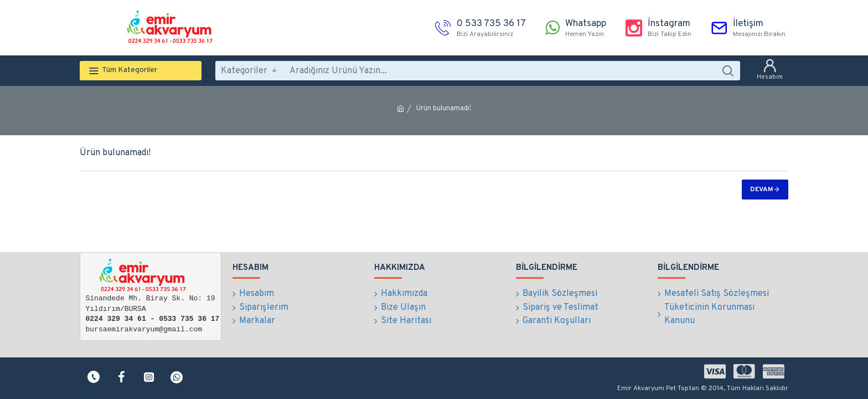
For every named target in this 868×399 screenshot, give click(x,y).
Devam (762, 190)
